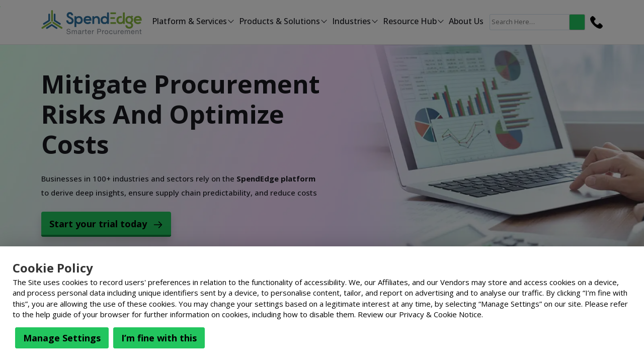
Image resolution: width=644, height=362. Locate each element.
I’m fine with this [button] (159, 338)
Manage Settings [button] (62, 338)
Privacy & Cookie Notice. (441, 314)
